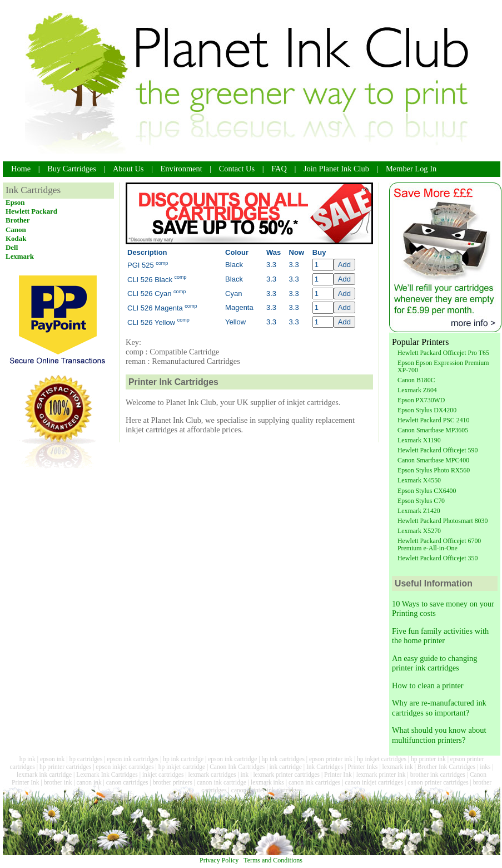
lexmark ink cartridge (44, 775)
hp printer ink (428, 759)
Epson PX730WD (421, 400)
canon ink (89, 782)
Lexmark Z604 (417, 390)
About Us (128, 169)
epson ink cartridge (232, 759)
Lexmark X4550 (419, 480)
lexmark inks (267, 782)
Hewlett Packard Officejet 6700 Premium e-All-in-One (439, 544)
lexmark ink (397, 767)
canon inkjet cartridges (374, 782)
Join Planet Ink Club (336, 169)
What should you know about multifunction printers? (439, 735)
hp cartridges (86, 759)
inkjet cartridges (163, 775)
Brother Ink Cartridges (446, 767)
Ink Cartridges (325, 767)
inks (485, 767)
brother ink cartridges (438, 775)
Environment (182, 169)
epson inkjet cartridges (125, 767)
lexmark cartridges (212, 775)
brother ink (58, 782)
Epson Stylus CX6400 (427, 491)
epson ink (52, 759)
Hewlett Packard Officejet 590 (438, 450)
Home (21, 169)
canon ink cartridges (314, 782)
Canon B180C (416, 380)
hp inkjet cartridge (182, 767)
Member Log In (411, 169)
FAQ (279, 169)
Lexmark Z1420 (419, 511)
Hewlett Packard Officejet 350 (438, 558)
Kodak (16, 238)
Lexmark (20, 256)
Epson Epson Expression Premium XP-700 (443, 366)
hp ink (28, 759)
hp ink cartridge (183, 759)
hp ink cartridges (283, 759)
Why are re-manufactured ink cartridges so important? (439, 707)
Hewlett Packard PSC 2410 (433, 420)
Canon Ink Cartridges (237, 767)
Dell (12, 247)
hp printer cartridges (65, 767)
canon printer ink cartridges (267, 790)
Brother (18, 220)
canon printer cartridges (438, 782)
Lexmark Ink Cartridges (107, 775)
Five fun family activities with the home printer (440, 636)
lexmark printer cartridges (286, 775)
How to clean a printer (428, 685)
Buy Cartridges (72, 169)
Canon (16, 230)
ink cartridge (285, 767)
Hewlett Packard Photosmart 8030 (443, 521)
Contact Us (237, 169)
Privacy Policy (219, 860)
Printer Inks (362, 767)
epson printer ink (331, 759)
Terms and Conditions (273, 860)
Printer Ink (338, 775)
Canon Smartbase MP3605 (433, 430)
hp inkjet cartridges (382, 759)
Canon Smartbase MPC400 (433, 460)
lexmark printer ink (381, 775)
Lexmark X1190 (419, 440)
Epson (15, 202)
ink (245, 775)
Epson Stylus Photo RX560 (434, 470)
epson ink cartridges (133, 759)
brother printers (173, 782)
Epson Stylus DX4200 (427, 410)
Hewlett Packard (31, 211)
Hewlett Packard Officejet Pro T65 (443, 353)
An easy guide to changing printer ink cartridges (434, 663)
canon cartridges (127, 782)
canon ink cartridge (222, 782)
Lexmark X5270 (419, 531)
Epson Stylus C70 (421, 501)
